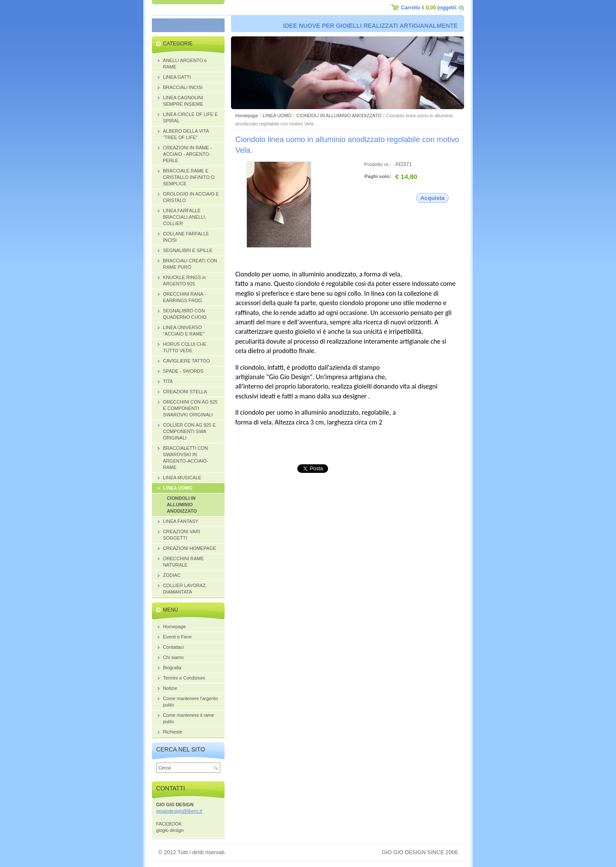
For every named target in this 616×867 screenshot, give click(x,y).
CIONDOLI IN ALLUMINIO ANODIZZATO (339, 116)
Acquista (432, 198)
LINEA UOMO (277, 116)
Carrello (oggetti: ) (432, 8)
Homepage (247, 116)
